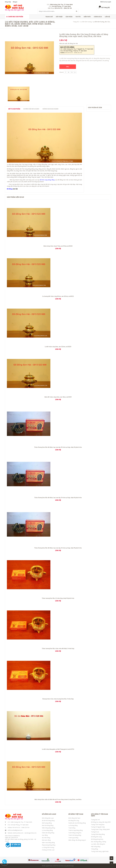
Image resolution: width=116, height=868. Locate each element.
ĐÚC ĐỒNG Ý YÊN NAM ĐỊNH (99, 815)
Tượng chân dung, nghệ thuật (100, 851)
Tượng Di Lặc (95, 832)
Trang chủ (49, 17)
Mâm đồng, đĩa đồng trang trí (77, 840)
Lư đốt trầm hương (86, 22)
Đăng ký (15, 2)
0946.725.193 (25, 827)
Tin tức (78, 17)
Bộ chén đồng (46, 838)
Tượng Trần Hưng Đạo (98, 824)
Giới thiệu (59, 17)
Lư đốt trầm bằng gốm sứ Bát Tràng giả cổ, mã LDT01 (58, 749)
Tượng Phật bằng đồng (98, 834)
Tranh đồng (72, 828)
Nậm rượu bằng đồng (48, 843)
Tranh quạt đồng (73, 838)
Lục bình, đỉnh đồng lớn (98, 844)
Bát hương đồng (47, 823)
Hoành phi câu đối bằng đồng (77, 823)
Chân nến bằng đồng (48, 833)
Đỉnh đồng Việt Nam (74, 818)
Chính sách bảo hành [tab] (50, 109)
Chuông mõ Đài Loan (48, 850)
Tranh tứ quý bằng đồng (75, 830)
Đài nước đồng (46, 840)
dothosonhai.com (18, 833)
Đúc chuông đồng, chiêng (99, 842)
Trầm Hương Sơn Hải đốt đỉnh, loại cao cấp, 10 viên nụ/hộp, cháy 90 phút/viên (58, 548)
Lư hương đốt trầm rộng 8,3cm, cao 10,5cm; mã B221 (58, 296)
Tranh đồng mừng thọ (75, 833)
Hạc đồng (45, 835)
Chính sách (98, 17)
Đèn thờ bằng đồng (48, 825)
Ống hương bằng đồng (49, 845)
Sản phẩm (69, 17)
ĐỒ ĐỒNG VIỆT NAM (76, 814)
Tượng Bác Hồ (95, 820)
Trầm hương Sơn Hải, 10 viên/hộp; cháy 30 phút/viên (58, 598)
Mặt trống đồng (96, 846)
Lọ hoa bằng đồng (47, 830)
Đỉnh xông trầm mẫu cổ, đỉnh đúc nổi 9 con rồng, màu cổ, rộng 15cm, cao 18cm (58, 799)
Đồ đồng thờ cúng (74, 821)
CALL (68, 67)
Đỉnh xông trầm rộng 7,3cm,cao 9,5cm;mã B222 (58, 246)
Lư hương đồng (73, 825)
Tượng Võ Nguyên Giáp (98, 827)
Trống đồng (94, 849)
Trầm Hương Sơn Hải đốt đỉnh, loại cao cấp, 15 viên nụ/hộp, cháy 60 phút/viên (58, 498)
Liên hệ (107, 17)
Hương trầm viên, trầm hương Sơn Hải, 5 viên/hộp (58, 699)
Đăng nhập (8, 2)
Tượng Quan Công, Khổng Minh (100, 829)
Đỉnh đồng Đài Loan (48, 818)
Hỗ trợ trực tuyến (106, 2)
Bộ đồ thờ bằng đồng (48, 821)
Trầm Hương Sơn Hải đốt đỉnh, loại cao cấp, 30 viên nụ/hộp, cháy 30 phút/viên (58, 447)
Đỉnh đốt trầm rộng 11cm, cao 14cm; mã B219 (58, 397)
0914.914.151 (16, 827)
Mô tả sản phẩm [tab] (14, 109)
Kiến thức (87, 17)
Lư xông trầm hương (48, 847)
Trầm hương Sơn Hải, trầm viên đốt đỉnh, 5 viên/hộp (58, 648)
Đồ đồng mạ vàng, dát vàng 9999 (101, 822)
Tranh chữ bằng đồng (75, 835)
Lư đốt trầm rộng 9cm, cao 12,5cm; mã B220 (58, 347)
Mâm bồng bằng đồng (48, 828)
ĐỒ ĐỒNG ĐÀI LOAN (49, 814)
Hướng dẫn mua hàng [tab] (31, 109)
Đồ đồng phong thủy (97, 839)
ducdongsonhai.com (30, 833)
